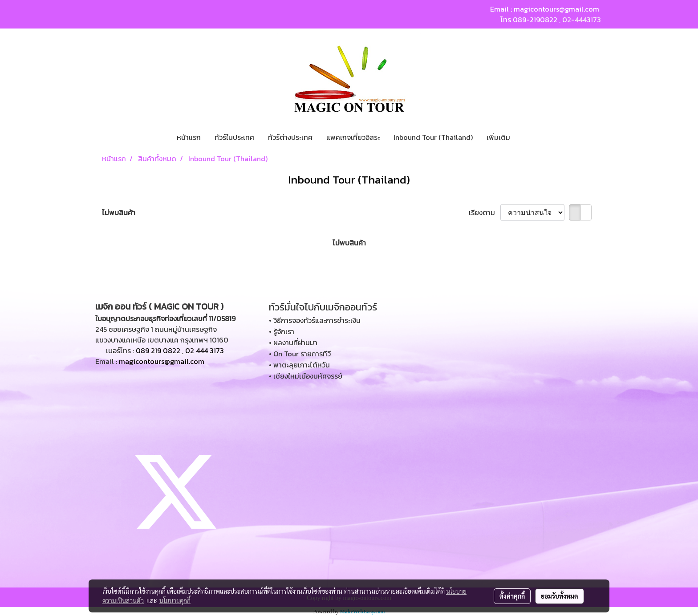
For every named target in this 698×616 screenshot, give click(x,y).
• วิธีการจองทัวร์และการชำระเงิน (315, 320)
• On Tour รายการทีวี (300, 354)
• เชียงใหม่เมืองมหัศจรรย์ (306, 376)
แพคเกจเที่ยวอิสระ (353, 137)
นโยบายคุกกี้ (175, 600)
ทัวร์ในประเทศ (234, 137)
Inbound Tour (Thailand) (433, 137)
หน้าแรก (189, 137)
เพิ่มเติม (498, 137)
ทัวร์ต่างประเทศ (290, 137)
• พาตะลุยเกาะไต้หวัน (299, 365)
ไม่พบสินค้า (119, 212)
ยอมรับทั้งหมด (560, 596)
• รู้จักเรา (282, 331)
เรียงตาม (485, 212)
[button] (525, 137)
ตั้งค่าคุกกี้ (512, 596)
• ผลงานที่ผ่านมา (293, 343)
